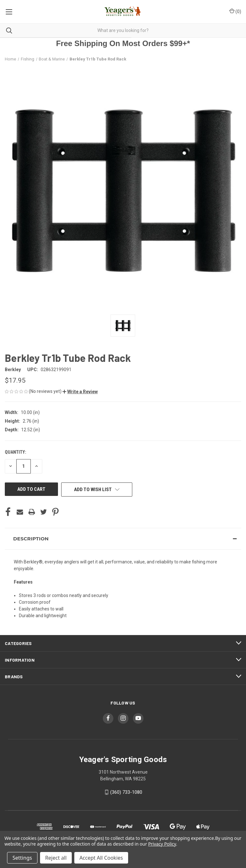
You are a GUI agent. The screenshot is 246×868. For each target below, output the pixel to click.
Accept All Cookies (101, 858)
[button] (80, 392)
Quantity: (16, 452)
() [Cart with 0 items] (235, 11)
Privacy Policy (162, 844)
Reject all (56, 858)
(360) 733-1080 (126, 792)
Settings (22, 858)
